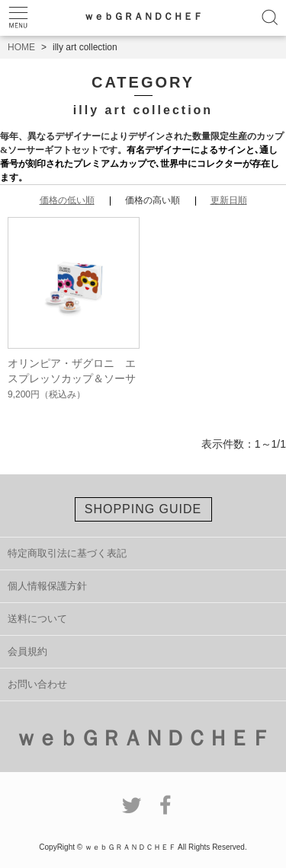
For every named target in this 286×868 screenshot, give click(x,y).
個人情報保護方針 (47, 586)
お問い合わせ (37, 684)
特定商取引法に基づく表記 (67, 553)
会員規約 (27, 651)
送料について (37, 619)
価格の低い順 (67, 200)
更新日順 (229, 200)
